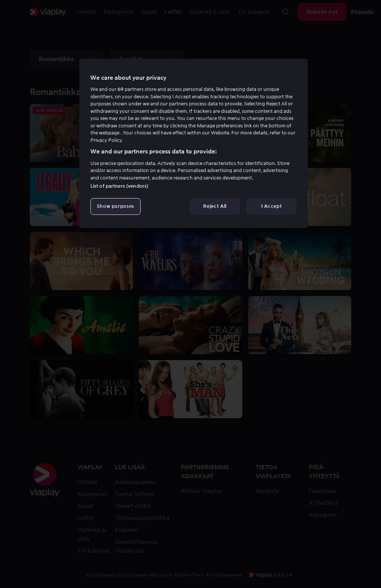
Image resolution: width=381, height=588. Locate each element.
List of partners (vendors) (119, 186)
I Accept (271, 206)
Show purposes (116, 206)
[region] (193, 143)
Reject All (215, 206)
